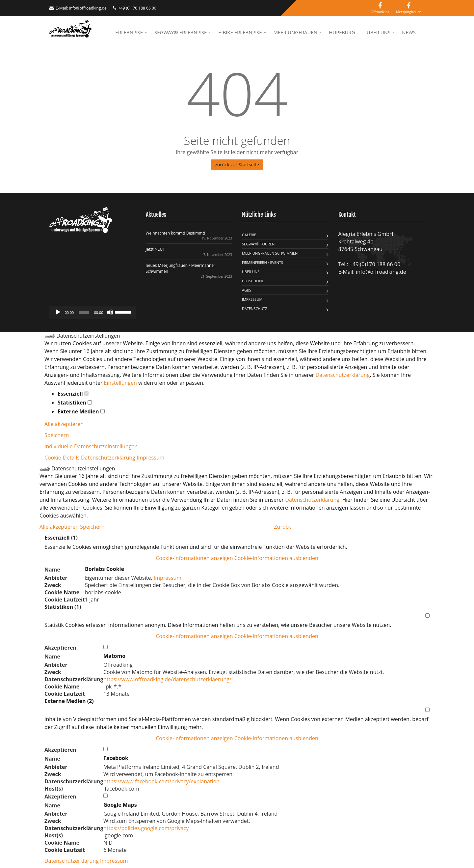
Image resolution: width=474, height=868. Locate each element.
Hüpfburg (342, 32)
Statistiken (75, 403)
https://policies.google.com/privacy (146, 828)
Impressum (252, 299)
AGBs (247, 290)
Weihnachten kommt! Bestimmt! (175, 233)
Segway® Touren (258, 244)
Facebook (116, 758)
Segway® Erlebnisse (181, 32)
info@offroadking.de (88, 8)
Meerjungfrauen (296, 32)
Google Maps (120, 805)
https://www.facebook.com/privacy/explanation (161, 781)
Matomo (114, 656)
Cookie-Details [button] (63, 458)
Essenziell (73, 394)
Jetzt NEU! (155, 249)
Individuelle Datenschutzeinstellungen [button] (91, 446)
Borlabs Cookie (105, 569)
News (409, 32)
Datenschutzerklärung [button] (109, 458)
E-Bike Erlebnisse (240, 32)
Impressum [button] (150, 458)
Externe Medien (81, 411)
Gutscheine (253, 281)
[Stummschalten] (110, 312)
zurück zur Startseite (237, 165)
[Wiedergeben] (58, 312)
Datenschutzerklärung (343, 375)
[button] (237, 558)
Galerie (249, 235)
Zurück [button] (283, 527)
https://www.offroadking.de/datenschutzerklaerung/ (167, 679)
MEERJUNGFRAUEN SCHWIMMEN (270, 253)
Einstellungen (120, 383)
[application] (93, 312)
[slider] (84, 312)
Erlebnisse (129, 32)
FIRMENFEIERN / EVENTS (263, 262)
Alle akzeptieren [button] (64, 424)
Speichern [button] (57, 435)
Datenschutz (255, 308)
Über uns (379, 32)
